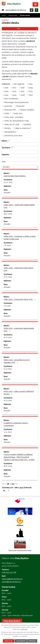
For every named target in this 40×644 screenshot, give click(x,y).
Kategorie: (6, 84)
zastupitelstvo (10, 132)
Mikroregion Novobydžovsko (16, 102)
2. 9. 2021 (7, 306)
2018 (23, 88)
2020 (6, 91)
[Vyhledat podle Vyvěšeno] (20, 152)
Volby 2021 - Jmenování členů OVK (20, 299)
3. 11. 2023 (8, 432)
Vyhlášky (27, 124)
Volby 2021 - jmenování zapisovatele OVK (19, 330)
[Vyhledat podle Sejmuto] (20, 159)
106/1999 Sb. (19, 84)
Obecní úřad (13, 15)
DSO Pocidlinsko (11, 99)
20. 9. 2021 (8, 400)
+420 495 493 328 (9, 572)
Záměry (8, 128)
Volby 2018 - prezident (14, 117)
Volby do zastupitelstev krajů (17, 121)
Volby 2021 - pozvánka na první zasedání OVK (17, 361)
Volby (7, 113)
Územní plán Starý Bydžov (15, 176)
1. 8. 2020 (7, 245)
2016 (6, 88)
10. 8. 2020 (8, 277)
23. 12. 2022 (8, 182)
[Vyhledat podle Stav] (20, 167)
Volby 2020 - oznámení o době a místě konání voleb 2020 (20, 238)
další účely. (24, 629)
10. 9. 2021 (8, 369)
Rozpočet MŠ (10, 110)
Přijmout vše (9, 641)
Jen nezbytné (21, 641)
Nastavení (32, 641)
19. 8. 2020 (8, 214)
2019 (31, 88)
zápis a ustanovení (23, 128)
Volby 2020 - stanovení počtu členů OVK (18, 269)
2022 (22, 91)
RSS (27, 29)
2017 (14, 88)
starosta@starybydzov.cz (16, 10)
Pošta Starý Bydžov (12, 621)
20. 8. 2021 (8, 337)
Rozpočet (20, 106)
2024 (6, 95)
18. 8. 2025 (8, 466)
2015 (31, 84)
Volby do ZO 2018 (12, 124)
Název (5, 141)
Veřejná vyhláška (27, 110)
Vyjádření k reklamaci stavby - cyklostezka (16, 424)
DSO (31, 95)
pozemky (8, 106)
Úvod (4, 15)
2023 (31, 91)
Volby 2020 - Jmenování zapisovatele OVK (19, 206)
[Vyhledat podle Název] (20, 144)
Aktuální (7, 192)
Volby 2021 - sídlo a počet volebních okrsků (19, 393)
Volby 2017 (18, 113)
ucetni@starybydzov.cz (11, 582)
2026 (23, 95)
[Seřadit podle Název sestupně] (10, 141)
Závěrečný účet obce (13, 136)
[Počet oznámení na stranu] (6, 491)
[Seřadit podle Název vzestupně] (10, 140)
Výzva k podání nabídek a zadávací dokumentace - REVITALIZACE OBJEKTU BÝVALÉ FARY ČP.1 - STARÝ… (19, 457)
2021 (14, 91)
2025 (15, 95)
